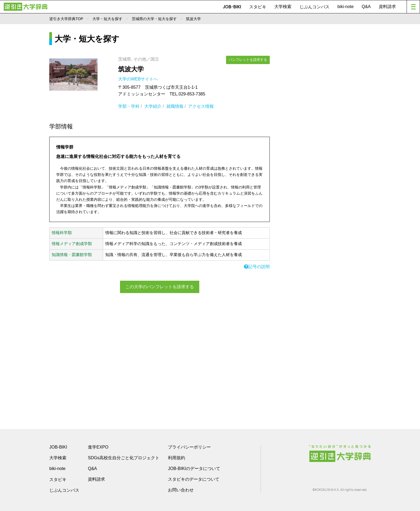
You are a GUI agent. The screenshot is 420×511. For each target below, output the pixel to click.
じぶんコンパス (314, 7)
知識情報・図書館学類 (72, 255)
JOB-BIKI (232, 7)
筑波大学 (131, 69)
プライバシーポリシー (189, 447)
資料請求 (387, 7)
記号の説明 (257, 267)
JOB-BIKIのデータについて (194, 469)
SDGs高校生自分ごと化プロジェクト (124, 458)
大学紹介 (153, 106)
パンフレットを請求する (248, 60)
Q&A (366, 7)
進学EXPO (98, 447)
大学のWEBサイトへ (139, 79)
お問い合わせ (181, 490)
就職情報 (175, 106)
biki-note (346, 7)
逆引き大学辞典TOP (66, 19)
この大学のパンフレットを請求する (160, 287)
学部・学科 (129, 106)
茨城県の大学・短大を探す (154, 19)
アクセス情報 (201, 106)
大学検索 (283, 7)
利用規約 (177, 458)
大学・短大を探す (107, 19)
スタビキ (258, 7)
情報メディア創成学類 (72, 244)
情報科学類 (62, 233)
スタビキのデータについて (194, 479)
